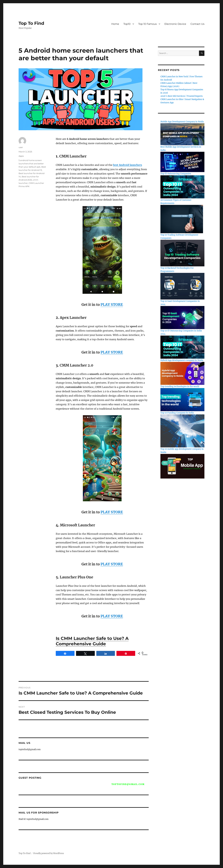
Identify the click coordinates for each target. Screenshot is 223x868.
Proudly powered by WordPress (49, 853)
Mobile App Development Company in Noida (182, 122)
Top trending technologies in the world (180, 386)
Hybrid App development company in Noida (182, 360)
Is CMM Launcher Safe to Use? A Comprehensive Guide (92, 641)
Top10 (127, 24)
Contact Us (197, 24)
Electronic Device (175, 24)
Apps (21, 156)
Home (115, 24)
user (21, 147)
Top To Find (31, 23)
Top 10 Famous (148, 24)
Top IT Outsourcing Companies (176, 174)
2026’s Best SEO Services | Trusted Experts (182, 96)
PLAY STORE (112, 305)
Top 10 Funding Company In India (177, 413)
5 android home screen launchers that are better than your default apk (31, 164)
